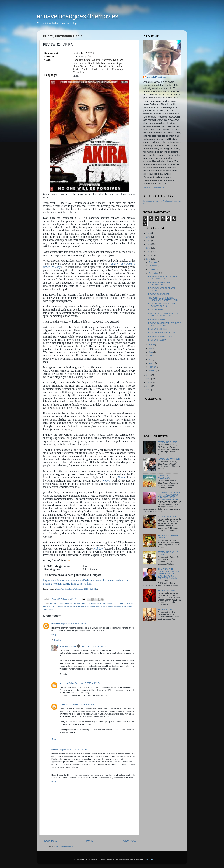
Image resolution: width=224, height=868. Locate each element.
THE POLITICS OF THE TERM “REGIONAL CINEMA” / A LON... (163, 299)
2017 (149, 255)
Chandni (55, 750)
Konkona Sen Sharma (86, 606)
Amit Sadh (86, 603)
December (153, 262)
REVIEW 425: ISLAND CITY (160, 336)
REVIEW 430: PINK (157, 310)
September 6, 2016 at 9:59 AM (82, 704)
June (151, 352)
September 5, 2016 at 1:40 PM (94, 646)
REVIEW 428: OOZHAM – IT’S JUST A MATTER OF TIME (165, 324)
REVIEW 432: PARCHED (159, 294)
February (153, 367)
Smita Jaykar (127, 606)
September (154, 273)
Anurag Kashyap (127, 603)
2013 (149, 382)
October (152, 269)
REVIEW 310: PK (165, 609)
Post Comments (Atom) (64, 846)
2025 (149, 233)
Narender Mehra (67, 683)
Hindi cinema (70, 606)
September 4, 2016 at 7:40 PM (74, 624)
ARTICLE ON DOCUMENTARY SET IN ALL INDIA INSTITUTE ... (164, 315)
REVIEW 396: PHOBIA (167, 442)
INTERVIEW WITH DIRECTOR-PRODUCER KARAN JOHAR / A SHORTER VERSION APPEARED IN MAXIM (168, 574)
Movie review (101, 606)
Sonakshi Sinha (50, 609)
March (152, 363)
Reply (54, 634)
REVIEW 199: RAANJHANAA (164, 477)
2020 (149, 244)
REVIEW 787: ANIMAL (167, 516)
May (151, 356)
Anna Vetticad (113, 603)
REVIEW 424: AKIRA (157, 340)
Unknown (56, 624)
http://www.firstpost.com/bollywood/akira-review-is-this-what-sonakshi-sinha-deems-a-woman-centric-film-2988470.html (87, 582)
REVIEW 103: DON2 (166, 590)
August (152, 345)
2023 (149, 241)
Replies (57, 640)
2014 (149, 379)
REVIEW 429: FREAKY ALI (160, 319)
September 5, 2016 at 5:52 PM (88, 683)
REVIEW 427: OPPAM (158, 329)
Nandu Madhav (114, 606)
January (152, 370)
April (151, 359)
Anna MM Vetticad (99, 603)
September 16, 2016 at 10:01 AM (74, 750)
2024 (149, 237)
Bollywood (59, 606)
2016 (149, 259)
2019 (149, 248)
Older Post (129, 841)
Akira (67, 603)
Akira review (75, 603)
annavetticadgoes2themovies (78, 16)
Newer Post (50, 841)
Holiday (98, 549)
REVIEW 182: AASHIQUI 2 (169, 459)
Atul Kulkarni (48, 606)
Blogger (150, 859)
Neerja (122, 477)
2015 (149, 375)
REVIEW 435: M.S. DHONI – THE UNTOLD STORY (162, 278)
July (151, 348)
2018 (149, 252)
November (153, 266)
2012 (149, 386)
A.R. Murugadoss (57, 603)
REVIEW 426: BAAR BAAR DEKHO (163, 333)
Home (90, 841)
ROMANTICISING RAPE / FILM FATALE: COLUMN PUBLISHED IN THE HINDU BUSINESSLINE (169, 496)
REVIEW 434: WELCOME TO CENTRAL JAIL (161, 284)
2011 (149, 390)
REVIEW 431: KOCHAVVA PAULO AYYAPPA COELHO (163, 305)
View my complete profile (154, 187)
